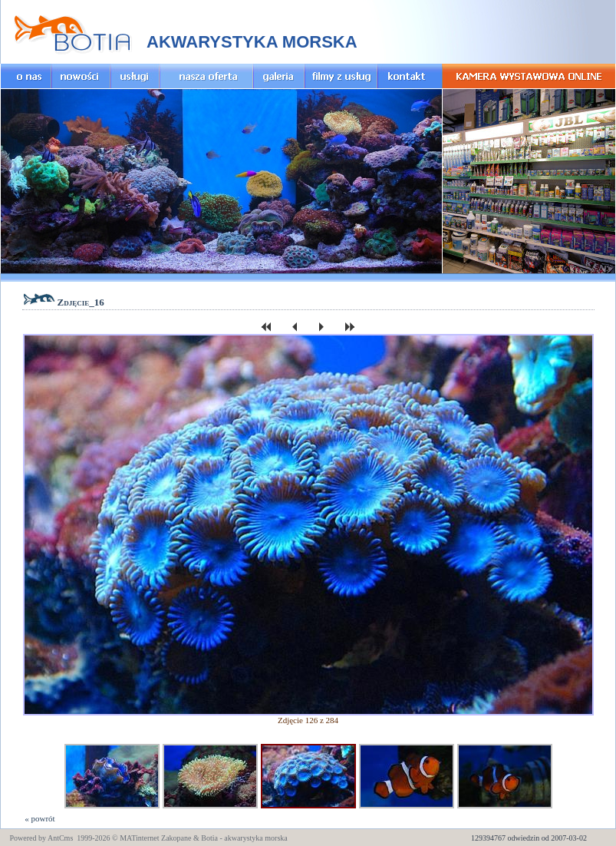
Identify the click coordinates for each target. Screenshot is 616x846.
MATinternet (139, 838)
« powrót (39, 818)
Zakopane (176, 838)
